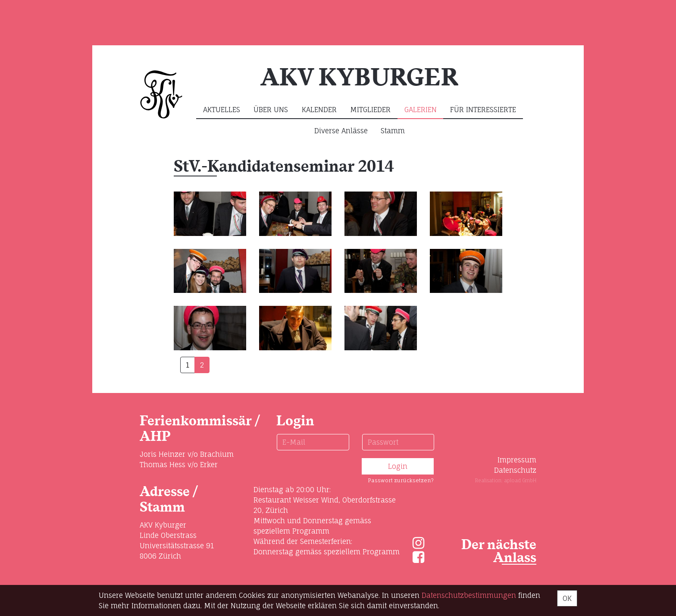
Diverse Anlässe (341, 131)
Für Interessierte (483, 110)
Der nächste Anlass (499, 552)
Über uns (271, 110)
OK (567, 598)
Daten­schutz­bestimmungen (469, 595)
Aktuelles (222, 110)
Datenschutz (515, 470)
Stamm (393, 131)
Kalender (319, 110)
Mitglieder (370, 110)
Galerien (421, 110)
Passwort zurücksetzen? (401, 480)
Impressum (517, 460)
